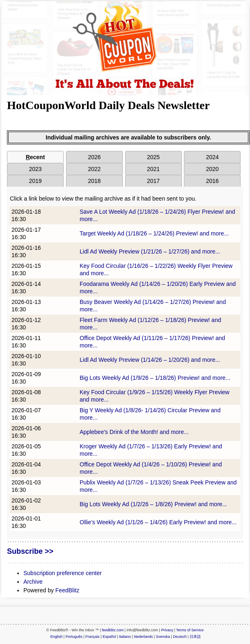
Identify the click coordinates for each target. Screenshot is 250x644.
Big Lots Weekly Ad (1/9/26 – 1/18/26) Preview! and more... (155, 378)
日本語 (195, 637)
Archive (33, 582)
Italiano (125, 637)
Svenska (163, 637)
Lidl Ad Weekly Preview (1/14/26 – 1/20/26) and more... (150, 360)
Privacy (167, 630)
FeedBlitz (67, 590)
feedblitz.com (113, 630)
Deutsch (180, 637)
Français (93, 637)
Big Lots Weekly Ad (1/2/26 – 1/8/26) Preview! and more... (153, 504)
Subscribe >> (30, 551)
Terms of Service (190, 630)
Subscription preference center (63, 573)
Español (109, 637)
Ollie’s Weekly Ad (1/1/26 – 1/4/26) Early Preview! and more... (158, 522)
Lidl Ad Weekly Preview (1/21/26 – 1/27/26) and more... (150, 251)
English (57, 637)
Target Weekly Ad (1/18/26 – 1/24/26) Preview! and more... (154, 233)
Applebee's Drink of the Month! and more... (134, 432)
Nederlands (143, 637)
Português (74, 637)
